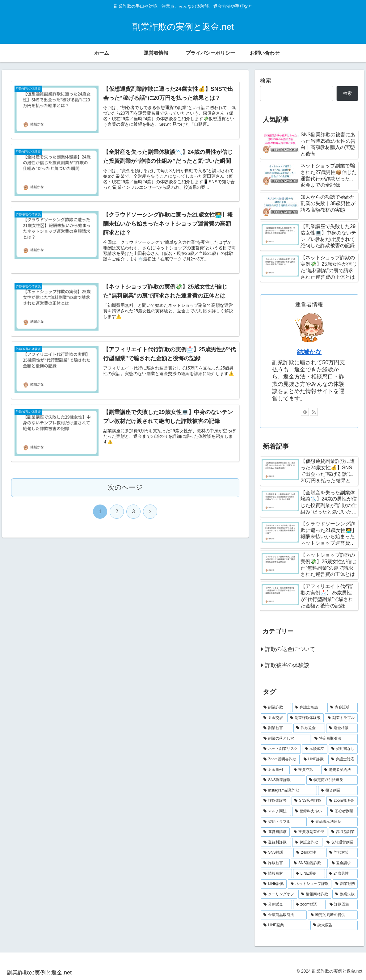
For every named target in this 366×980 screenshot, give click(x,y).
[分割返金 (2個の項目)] (276, 905)
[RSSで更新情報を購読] (314, 412)
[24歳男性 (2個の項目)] (342, 874)
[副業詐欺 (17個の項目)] (276, 708)
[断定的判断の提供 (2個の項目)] (333, 915)
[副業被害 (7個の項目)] (276, 728)
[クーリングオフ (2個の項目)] (279, 894)
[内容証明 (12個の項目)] (343, 708)
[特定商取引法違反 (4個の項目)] (332, 780)
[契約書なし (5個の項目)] (343, 749)
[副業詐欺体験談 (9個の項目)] (305, 718)
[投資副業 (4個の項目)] (338, 791)
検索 (266, 81)
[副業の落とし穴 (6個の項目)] (286, 739)
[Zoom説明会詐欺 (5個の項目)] (280, 759)
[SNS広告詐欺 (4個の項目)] (308, 801)
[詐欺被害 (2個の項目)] (275, 863)
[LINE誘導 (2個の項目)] (309, 874)
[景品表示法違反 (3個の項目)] (333, 822)
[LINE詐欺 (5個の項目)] (314, 759)
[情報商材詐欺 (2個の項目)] (315, 894)
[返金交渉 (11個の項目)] (273, 718)
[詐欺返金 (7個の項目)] (309, 728)
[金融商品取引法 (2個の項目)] (284, 915)
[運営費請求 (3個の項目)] (275, 832)
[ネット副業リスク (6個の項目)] (281, 749)
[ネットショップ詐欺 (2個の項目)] (310, 884)
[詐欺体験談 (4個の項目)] (276, 801)
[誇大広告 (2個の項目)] (334, 925)
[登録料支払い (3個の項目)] (309, 811)
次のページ (125, 491)
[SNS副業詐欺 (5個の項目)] (283, 780)
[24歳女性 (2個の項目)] (309, 853)
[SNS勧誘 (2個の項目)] (276, 853)
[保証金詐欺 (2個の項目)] (307, 843)
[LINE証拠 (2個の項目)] (274, 884)
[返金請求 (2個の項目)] (343, 863)
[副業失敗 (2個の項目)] (345, 894)
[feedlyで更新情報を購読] (305, 412)
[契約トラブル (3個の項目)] (284, 822)
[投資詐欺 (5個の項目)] (305, 770)
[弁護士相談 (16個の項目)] (309, 708)
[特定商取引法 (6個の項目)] (335, 739)
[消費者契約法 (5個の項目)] (339, 770)
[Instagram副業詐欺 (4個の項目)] (289, 791)
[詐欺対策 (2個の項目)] (342, 853)
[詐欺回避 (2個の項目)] (342, 905)
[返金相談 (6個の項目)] (342, 728)
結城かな (309, 352)
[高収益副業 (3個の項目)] (343, 832)
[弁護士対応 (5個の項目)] (343, 759)
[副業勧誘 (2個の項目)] (345, 884)
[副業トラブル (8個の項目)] (341, 718)
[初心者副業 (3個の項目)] (343, 811)
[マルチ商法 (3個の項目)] (276, 811)
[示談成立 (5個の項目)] (315, 749)
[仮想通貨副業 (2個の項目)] (341, 843)
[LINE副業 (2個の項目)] (285, 925)
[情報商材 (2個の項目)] (276, 874)
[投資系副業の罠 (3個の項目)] (309, 832)
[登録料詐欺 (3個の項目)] (276, 843)
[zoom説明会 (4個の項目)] (342, 801)
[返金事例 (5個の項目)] (275, 770)
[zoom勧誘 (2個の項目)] (309, 905)
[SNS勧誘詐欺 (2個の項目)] (309, 863)
